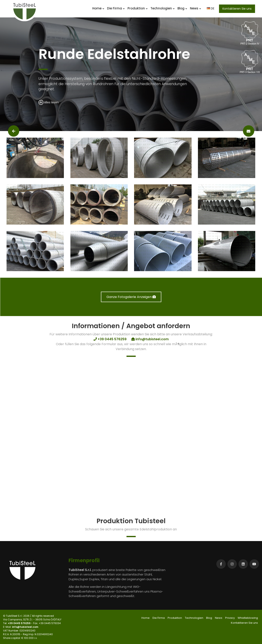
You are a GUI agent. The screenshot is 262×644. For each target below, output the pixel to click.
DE (211, 8)
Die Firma (116, 8)
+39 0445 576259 (19, 623)
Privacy (230, 618)
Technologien (163, 8)
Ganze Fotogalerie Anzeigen (131, 297)
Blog (182, 8)
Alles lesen (49, 102)
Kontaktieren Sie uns (237, 9)
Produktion (138, 8)
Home (98, 8)
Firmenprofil (84, 560)
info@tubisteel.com (25, 627)
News (195, 8)
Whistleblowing (248, 618)
